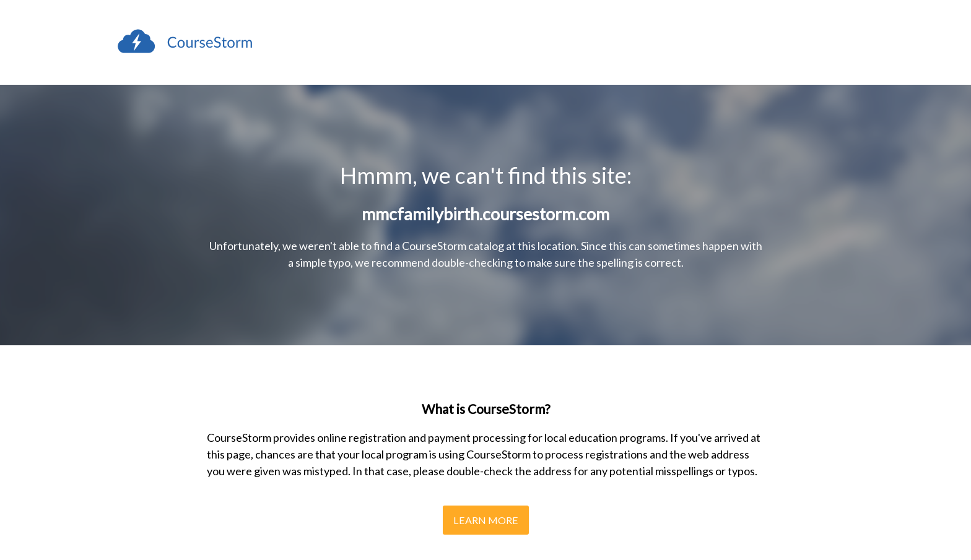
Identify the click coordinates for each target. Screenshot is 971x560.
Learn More (486, 520)
